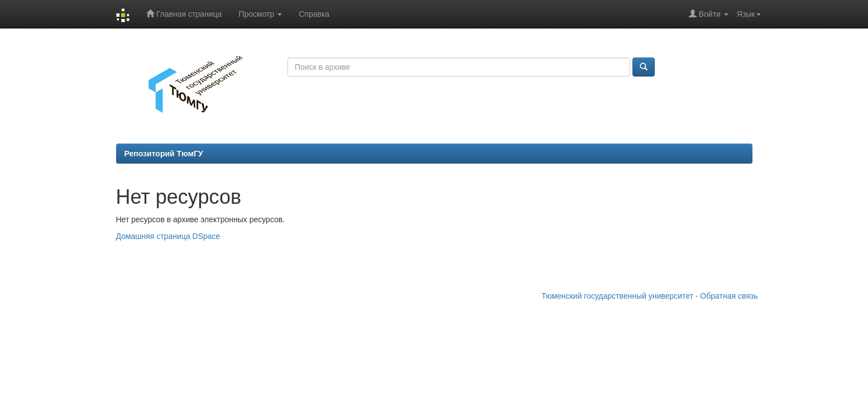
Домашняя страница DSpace (168, 236)
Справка (314, 14)
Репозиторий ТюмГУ (164, 154)
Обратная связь (729, 296)
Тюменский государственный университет (617, 296)
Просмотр (260, 14)
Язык (749, 14)
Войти (709, 14)
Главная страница (184, 14)
